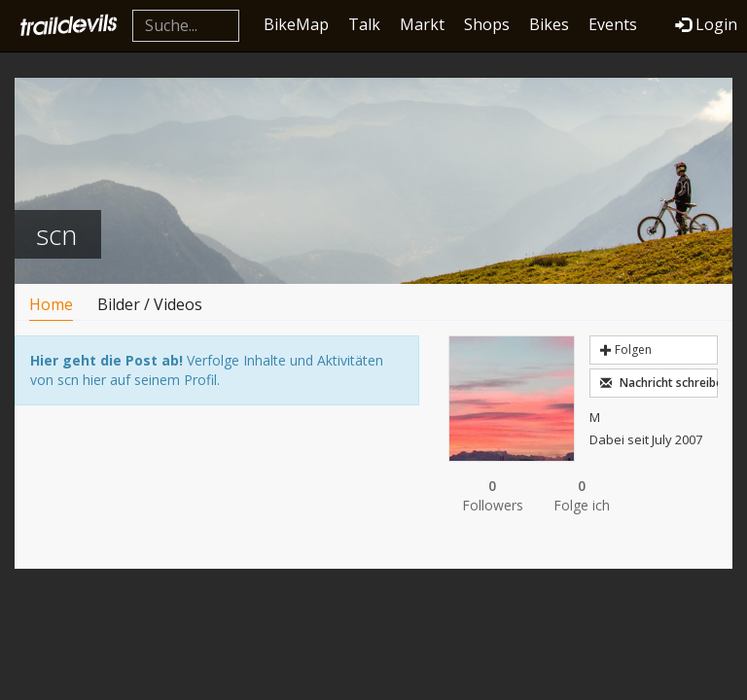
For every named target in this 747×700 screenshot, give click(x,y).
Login (706, 24)
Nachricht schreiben (659, 383)
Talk (364, 24)
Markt (422, 24)
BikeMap (296, 24)
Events (613, 24)
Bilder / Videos (150, 304)
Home (51, 304)
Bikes (549, 24)
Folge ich (582, 495)
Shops (487, 24)
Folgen (626, 350)
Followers (493, 495)
